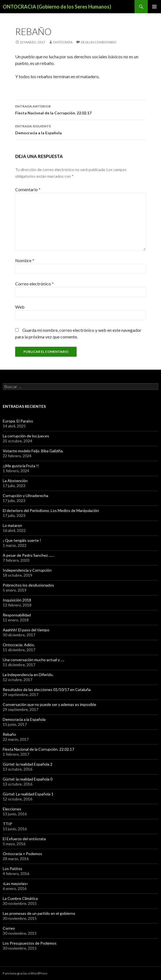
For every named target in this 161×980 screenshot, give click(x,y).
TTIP (7, 824)
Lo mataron (12, 525)
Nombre (25, 260)
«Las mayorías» (15, 883)
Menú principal (154, 7)
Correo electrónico (34, 284)
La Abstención (15, 481)
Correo (9, 928)
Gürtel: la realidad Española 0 (28, 779)
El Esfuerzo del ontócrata (24, 839)
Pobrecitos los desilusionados (28, 585)
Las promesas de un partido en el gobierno (39, 913)
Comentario (28, 189)
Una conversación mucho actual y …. (33, 660)
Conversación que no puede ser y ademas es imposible (49, 704)
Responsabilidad (17, 615)
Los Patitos (13, 869)
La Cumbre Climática (20, 898)
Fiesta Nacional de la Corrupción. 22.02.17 (80, 109)
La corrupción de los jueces (26, 436)
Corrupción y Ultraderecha (26, 496)
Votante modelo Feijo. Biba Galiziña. (33, 451)
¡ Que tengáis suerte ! (22, 540)
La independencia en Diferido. (28, 675)
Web (20, 307)
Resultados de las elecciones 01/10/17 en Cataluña (47, 689)
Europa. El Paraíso (18, 421)
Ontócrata (63, 42)
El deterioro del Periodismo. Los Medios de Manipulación (51, 510)
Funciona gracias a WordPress (25, 973)
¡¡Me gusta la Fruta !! (21, 466)
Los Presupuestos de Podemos (30, 943)
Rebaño (9, 734)
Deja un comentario (99, 42)
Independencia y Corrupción (27, 570)
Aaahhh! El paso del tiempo (26, 630)
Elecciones (12, 809)
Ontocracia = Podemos (22, 854)
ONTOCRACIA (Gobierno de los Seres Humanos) (57, 7)
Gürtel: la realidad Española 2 (28, 764)
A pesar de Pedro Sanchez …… (28, 555)
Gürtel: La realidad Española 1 (28, 794)
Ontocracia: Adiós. (19, 645)
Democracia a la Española (80, 129)
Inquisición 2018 (17, 600)
